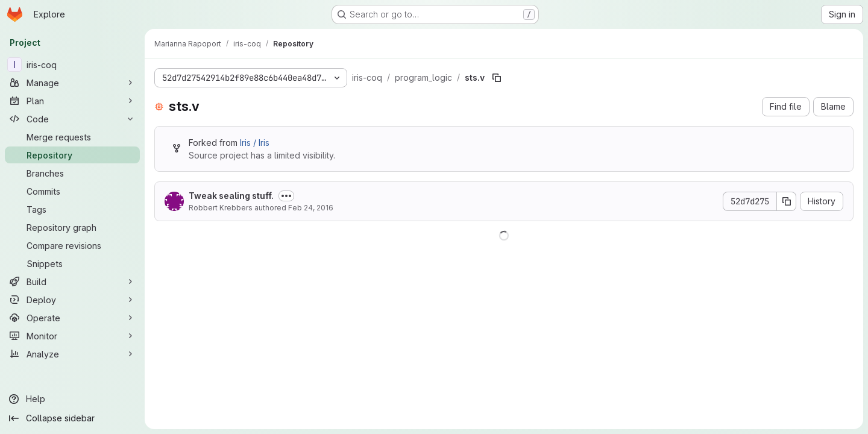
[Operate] (72, 318)
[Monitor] (72, 336)
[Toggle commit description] (286, 196)
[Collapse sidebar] (72, 418)
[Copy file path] (497, 78)
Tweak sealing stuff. (231, 196)
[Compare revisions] (72, 245)
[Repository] (72, 155)
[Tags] (72, 209)
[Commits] (72, 191)
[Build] (72, 281)
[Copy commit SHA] (787, 201)
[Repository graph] (72, 227)
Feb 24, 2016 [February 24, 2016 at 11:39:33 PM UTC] (311, 208)
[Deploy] (72, 300)
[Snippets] (72, 263)
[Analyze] (72, 354)
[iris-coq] (72, 64)
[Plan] (72, 101)
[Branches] (72, 173)
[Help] (72, 399)
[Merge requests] (72, 137)
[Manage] (72, 83)
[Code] (72, 119)
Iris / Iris (255, 143)
